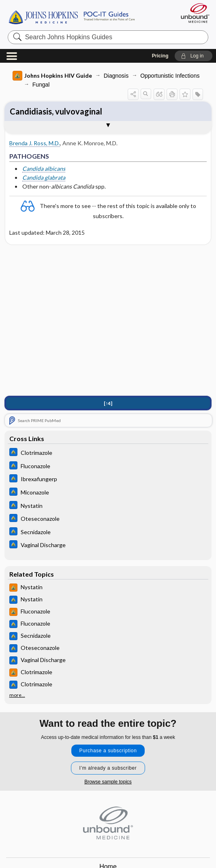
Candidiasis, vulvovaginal (56, 111)
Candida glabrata (44, 177)
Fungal (41, 85)
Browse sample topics (108, 782)
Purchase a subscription (108, 751)
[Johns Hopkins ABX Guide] (108, 453)
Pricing (160, 56)
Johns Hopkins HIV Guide (52, 76)
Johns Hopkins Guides (72, 17)
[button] (194, 56)
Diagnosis (116, 76)
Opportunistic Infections (170, 76)
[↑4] (108, 403)
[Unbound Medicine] (192, 13)
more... (17, 695)
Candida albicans (44, 169)
